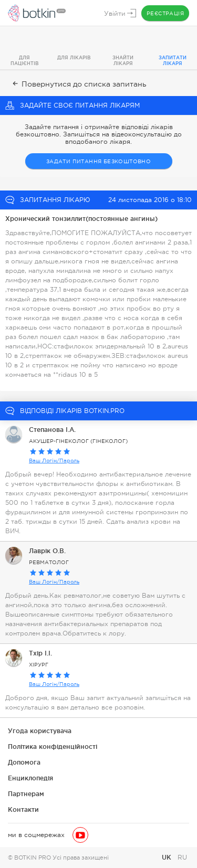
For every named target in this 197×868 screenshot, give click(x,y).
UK (168, 857)
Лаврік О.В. (47, 551)
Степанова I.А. (52, 430)
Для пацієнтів (25, 61)
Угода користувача (40, 731)
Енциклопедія (30, 778)
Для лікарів (74, 58)
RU (182, 858)
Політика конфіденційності (53, 747)
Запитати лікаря (173, 61)
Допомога (24, 762)
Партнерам (26, 794)
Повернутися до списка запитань (79, 84)
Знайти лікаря (123, 61)
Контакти (23, 809)
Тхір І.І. (40, 653)
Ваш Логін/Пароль (54, 461)
